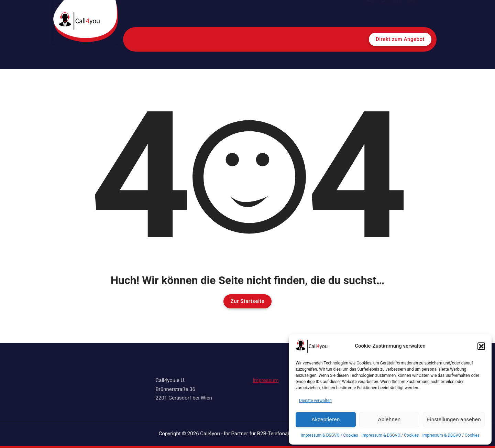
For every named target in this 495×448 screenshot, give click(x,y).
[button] (481, 346)
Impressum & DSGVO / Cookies (329, 435)
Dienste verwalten (315, 401)
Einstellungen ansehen (454, 419)
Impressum (266, 375)
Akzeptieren (326, 419)
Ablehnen (389, 419)
